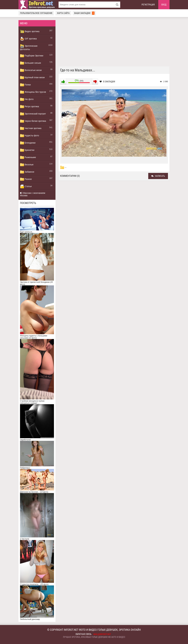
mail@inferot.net (102, 634)
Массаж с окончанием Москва (33, 194)
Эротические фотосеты (29, 47)
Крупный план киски (32, 78)
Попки (25, 85)
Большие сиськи (31, 63)
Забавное (27, 172)
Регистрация (148, 5)
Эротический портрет (33, 114)
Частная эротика (31, 128)
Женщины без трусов (33, 92)
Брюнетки (27, 150)
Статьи (26, 186)
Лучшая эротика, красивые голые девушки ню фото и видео (94, 637)
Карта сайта (63, 13)
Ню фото (27, 99)
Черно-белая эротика (33, 121)
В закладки (107, 82)
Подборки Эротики (32, 56)
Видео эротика (30, 32)
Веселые (27, 165)
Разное (26, 179)
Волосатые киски (31, 70)
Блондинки (28, 143)
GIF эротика (28, 39)
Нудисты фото (30, 136)
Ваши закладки (84, 13)
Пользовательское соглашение (36, 13)
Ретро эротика (30, 107)
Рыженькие (28, 157)
